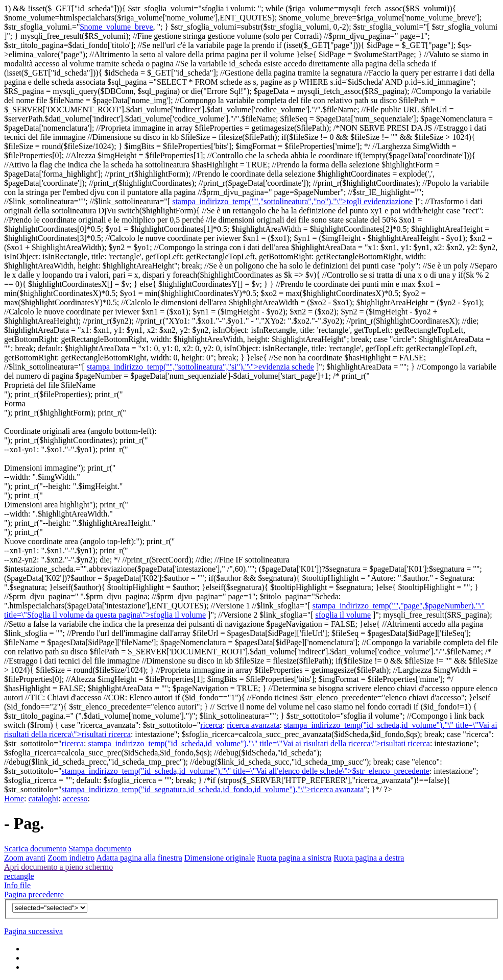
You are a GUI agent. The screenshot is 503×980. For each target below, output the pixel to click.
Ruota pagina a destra (369, 858)
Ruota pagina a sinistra (294, 858)
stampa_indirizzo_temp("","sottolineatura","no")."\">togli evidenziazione (292, 201)
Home (14, 799)
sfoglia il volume (343, 615)
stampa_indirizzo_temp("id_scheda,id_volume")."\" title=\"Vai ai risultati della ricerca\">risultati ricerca (259, 743)
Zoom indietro (71, 858)
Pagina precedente (34, 895)
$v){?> (50, 908)
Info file (17, 885)
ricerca (211, 725)
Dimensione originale (220, 858)
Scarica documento (35, 849)
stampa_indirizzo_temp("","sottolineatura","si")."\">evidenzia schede (200, 367)
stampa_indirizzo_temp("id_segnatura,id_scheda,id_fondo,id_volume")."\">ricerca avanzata (212, 789)
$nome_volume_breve (116, 27)
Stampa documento (100, 849)
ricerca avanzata (253, 725)
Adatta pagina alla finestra (139, 858)
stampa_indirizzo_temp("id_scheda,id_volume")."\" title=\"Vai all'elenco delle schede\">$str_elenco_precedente (245, 771)
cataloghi (44, 799)
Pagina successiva (33, 931)
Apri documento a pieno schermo (58, 867)
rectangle (19, 876)
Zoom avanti (25, 858)
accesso (75, 799)
